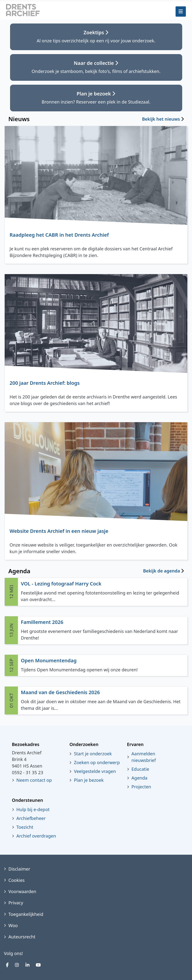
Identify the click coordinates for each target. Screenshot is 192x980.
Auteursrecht (22, 937)
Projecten (141, 787)
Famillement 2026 (42, 622)
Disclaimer (19, 869)
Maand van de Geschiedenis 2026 (60, 692)
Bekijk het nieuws (161, 119)
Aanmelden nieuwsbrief (144, 757)
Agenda (139, 778)
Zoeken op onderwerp (97, 762)
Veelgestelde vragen (95, 771)
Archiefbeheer (31, 818)
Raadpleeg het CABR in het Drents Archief (59, 235)
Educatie (140, 769)
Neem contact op (34, 780)
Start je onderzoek (93, 754)
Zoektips (96, 32)
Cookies (16, 880)
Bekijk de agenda (161, 571)
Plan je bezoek (96, 94)
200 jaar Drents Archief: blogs (45, 383)
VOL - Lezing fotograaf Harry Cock (61, 584)
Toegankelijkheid (26, 914)
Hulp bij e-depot (33, 809)
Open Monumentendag (49, 660)
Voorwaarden (22, 891)
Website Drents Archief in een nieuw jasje (59, 531)
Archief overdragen (36, 836)
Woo (13, 925)
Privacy (16, 903)
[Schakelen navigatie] (181, 12)
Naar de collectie (96, 63)
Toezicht (25, 827)
